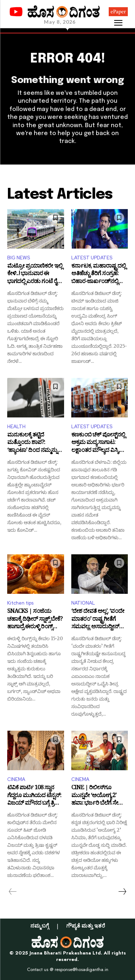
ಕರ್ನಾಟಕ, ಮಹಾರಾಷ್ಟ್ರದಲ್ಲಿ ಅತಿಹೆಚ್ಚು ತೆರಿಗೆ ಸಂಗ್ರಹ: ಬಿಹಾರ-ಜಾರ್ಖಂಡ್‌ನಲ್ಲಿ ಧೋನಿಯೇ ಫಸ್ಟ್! (98, 275)
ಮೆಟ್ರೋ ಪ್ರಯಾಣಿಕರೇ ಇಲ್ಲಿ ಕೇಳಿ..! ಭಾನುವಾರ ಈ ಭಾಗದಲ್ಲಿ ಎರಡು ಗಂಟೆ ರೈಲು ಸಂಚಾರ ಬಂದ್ (35, 275)
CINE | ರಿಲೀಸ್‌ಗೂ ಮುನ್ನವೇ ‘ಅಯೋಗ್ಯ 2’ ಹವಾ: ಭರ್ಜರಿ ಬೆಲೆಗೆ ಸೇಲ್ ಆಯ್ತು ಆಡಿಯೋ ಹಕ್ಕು (98, 796)
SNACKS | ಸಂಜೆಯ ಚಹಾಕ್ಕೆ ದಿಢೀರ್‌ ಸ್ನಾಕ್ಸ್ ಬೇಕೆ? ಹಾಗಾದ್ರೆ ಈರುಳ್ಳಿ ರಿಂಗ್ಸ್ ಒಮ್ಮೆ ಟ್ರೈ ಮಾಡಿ (35, 620)
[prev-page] (13, 892)
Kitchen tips (20, 603)
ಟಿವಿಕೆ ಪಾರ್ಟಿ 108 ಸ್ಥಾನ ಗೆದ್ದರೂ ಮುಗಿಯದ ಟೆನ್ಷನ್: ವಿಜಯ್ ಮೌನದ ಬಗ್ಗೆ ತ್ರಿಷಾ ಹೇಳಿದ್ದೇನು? (34, 796)
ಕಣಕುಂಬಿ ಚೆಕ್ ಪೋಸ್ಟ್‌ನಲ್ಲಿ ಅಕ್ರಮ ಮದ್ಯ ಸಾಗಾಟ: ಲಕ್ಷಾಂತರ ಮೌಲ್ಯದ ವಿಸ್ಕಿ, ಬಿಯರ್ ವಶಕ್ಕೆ (98, 443)
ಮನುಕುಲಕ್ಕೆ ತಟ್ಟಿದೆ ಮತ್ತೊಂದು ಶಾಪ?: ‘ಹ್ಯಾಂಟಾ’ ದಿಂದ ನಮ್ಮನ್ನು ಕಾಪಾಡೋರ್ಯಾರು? (32, 443)
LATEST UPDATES (92, 258)
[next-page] (122, 892)
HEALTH (16, 427)
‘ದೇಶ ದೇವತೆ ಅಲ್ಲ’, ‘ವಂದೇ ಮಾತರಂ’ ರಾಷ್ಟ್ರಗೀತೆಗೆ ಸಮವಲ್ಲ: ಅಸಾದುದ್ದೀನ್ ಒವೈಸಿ (98, 620)
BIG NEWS (19, 258)
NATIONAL (83, 603)
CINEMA (16, 779)
